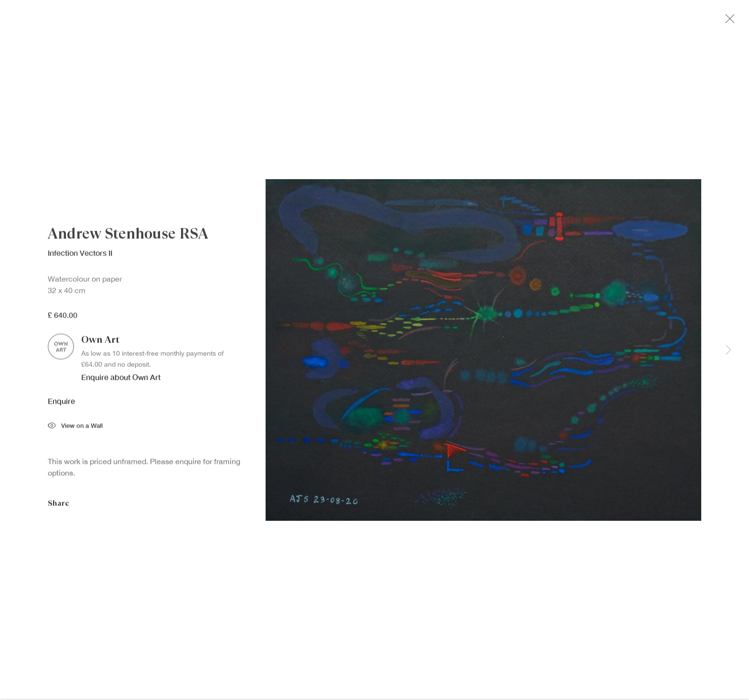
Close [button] (731, 22)
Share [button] (59, 505)
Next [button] (728, 350)
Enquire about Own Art (121, 380)
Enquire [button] (61, 403)
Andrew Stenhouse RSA (128, 237)
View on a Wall (75, 429)
